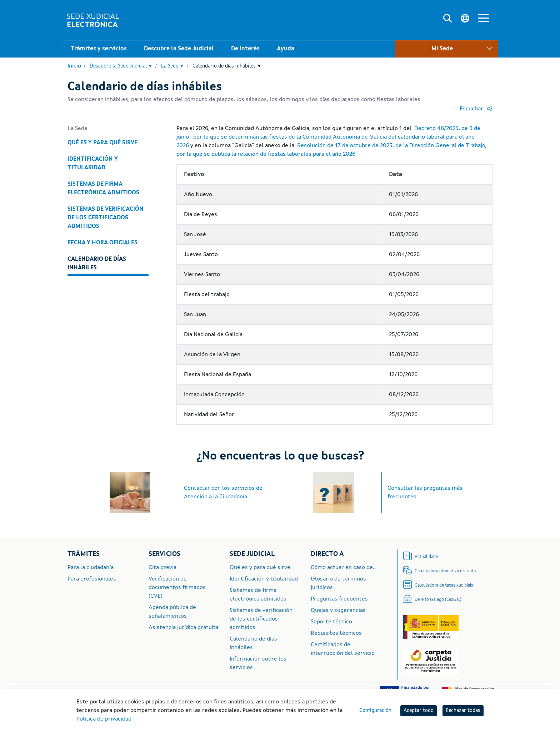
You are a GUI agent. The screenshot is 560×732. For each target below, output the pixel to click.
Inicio (74, 66)
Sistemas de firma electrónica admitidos (103, 189)
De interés (245, 49)
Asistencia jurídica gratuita (184, 628)
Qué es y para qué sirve (102, 143)
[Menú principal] (484, 19)
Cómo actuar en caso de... (344, 568)
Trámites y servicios (99, 49)
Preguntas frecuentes (339, 599)
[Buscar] (447, 19)
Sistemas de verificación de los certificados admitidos (106, 218)
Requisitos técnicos (336, 633)
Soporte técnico (331, 622)
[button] (474, 109)
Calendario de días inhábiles (227, 66)
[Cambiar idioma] (465, 19)
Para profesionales (92, 579)
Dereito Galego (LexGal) (438, 600)
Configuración (375, 711)
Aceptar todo (419, 711)
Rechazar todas (463, 711)
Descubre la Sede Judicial (179, 49)
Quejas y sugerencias (338, 611)
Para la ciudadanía (91, 568)
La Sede (172, 66)
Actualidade (426, 557)
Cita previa (162, 568)
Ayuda (286, 49)
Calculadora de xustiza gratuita (445, 571)
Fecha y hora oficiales (102, 243)
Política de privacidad (104, 719)
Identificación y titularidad (93, 164)
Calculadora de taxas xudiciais (444, 586)
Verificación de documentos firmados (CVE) (177, 588)
